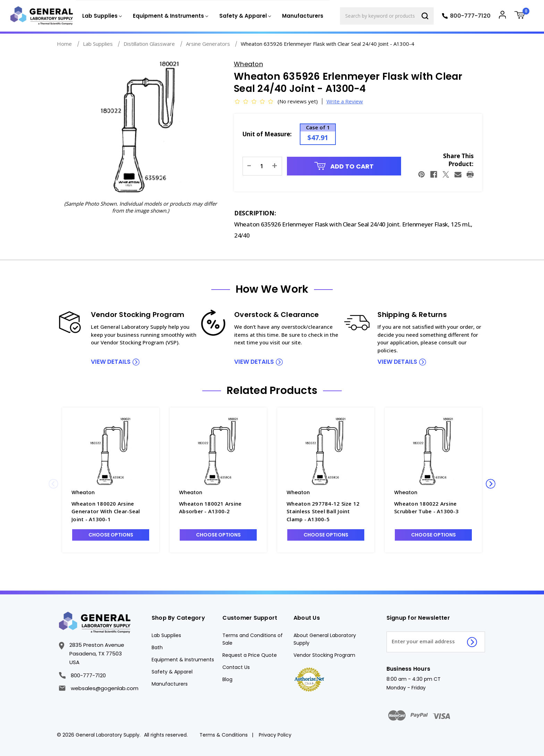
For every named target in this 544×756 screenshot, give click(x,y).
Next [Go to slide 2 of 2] (491, 484)
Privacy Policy (275, 735)
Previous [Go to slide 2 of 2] (53, 484)
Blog (227, 679)
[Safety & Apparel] (244, 16)
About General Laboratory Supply (325, 639)
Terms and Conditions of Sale (253, 639)
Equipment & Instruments (183, 660)
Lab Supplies (166, 635)
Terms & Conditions (224, 735)
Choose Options (111, 535)
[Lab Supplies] (101, 16)
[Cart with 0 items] (522, 16)
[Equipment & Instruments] (170, 16)
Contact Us (236, 667)
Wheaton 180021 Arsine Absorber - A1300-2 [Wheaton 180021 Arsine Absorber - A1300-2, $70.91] (210, 508)
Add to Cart (344, 166)
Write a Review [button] (345, 101)
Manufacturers (303, 16)
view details (111, 362)
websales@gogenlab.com (99, 688)
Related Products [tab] (272, 390)
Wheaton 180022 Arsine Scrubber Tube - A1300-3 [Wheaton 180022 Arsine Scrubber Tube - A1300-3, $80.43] (426, 508)
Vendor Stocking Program (324, 655)
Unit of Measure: (267, 134)
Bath (157, 647)
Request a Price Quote (250, 655)
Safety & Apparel (172, 672)
